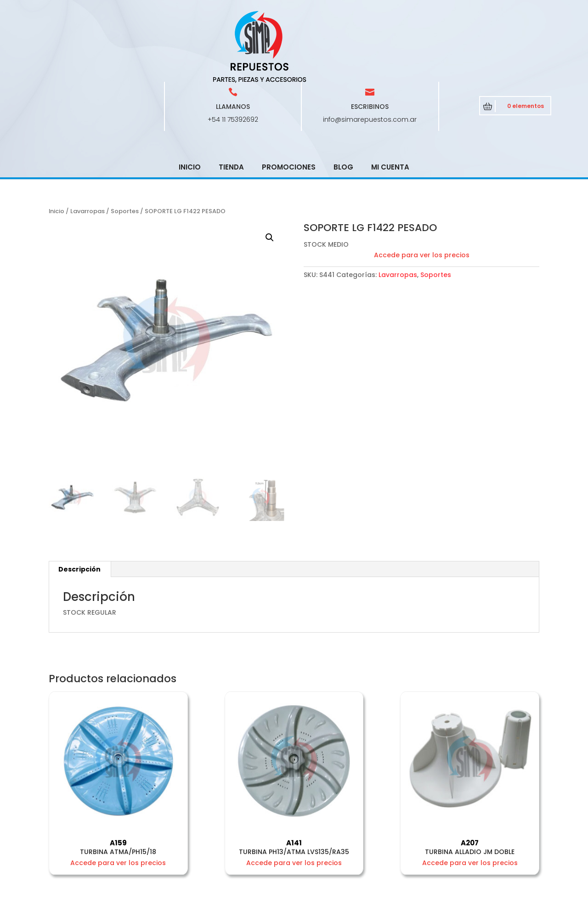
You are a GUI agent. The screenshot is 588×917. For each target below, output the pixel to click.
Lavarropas (88, 145)
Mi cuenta (390, 101)
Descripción (79, 504)
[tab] (80, 504)
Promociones (289, 101)
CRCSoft (256, 908)
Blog (343, 101)
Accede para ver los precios (422, 189)
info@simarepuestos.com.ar (370, 54)
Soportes (125, 145)
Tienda (231, 101)
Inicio (190, 101)
